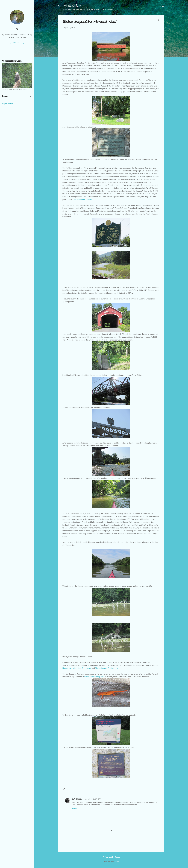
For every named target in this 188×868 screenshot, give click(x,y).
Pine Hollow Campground (94, 677)
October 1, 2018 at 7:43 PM (92, 799)
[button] (158, 20)
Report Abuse (8, 104)
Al (17, 29)
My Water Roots (72, 6)
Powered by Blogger (111, 857)
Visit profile (17, 42)
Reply (74, 808)
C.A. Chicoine (77, 799)
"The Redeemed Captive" (82, 200)
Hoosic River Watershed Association (77, 668)
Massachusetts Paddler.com (106, 668)
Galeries (116, 862)
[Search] (163, 7)
